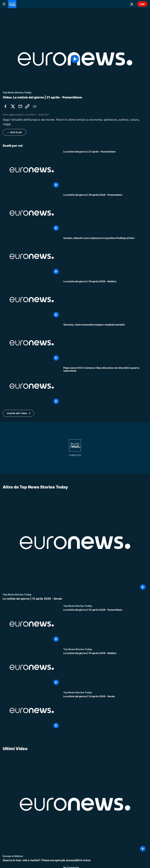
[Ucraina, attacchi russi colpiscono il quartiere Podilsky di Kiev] (105, 256)
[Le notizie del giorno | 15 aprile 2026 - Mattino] (105, 669)
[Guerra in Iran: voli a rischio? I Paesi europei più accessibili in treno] (75, 860)
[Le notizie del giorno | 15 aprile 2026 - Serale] (75, 599)
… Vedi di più (14, 132)
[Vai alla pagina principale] (12, 4)
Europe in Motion (13, 856)
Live (142, 4)
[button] (18, 413)
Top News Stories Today (17, 594)
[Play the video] (75, 59)
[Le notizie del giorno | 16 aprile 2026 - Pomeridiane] (105, 213)
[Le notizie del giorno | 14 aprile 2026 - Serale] (105, 712)
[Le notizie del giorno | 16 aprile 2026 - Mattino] (105, 300)
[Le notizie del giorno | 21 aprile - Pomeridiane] (105, 170)
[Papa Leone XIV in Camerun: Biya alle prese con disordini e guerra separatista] (105, 386)
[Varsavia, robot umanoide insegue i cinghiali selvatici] (105, 343)
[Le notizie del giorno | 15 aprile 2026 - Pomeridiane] (105, 626)
